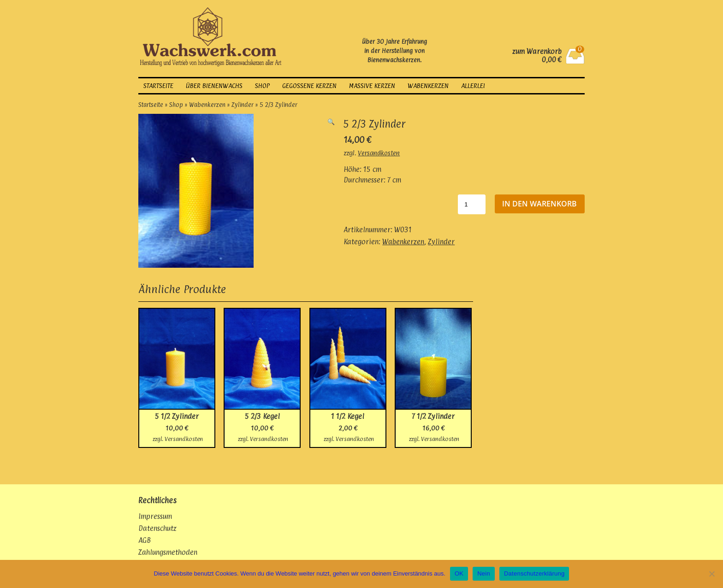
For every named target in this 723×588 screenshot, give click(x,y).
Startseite (158, 86)
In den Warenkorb (539, 204)
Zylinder (243, 105)
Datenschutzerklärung (534, 573)
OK (459, 573)
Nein (484, 573)
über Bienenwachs (214, 86)
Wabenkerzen (428, 86)
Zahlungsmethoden (168, 552)
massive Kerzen (372, 86)
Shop (262, 86)
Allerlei (473, 86)
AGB (145, 540)
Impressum (155, 516)
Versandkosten (379, 153)
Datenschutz (157, 528)
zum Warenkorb (537, 51)
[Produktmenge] (472, 204)
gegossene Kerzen (309, 86)
